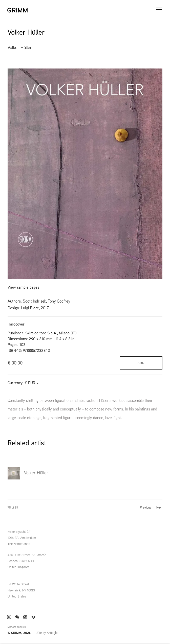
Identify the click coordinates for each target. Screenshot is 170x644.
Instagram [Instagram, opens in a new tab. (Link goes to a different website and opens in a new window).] (9, 617)
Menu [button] (159, 10)
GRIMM (19, 10)
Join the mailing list (25, 617)
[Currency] (32, 383)
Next (159, 508)
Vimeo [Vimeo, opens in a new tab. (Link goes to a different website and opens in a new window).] (33, 617)
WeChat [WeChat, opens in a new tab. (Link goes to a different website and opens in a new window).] (17, 617)
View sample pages (23, 287)
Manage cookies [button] (17, 627)
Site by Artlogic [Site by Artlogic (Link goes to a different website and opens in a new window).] (47, 633)
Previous (146, 508)
